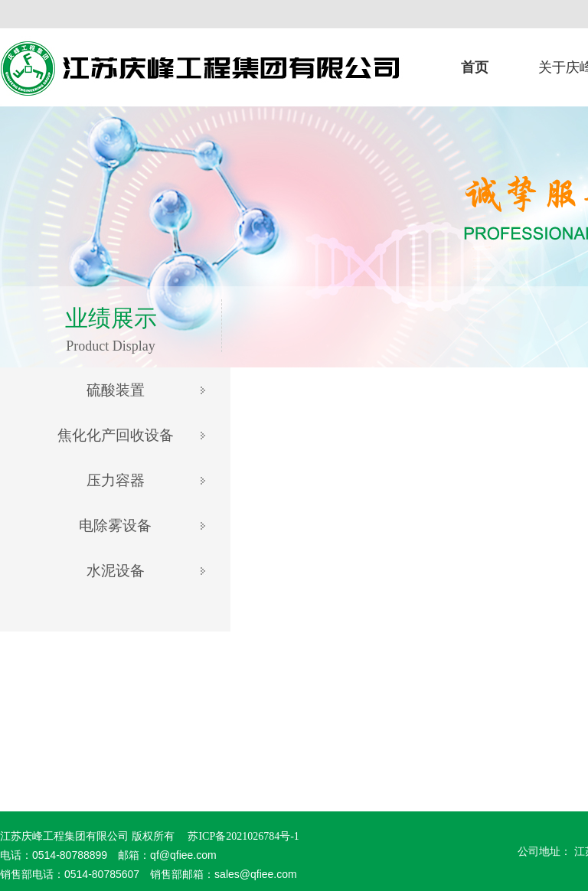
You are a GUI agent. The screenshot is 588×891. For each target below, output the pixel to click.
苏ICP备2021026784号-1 (242, 836)
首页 (475, 67)
